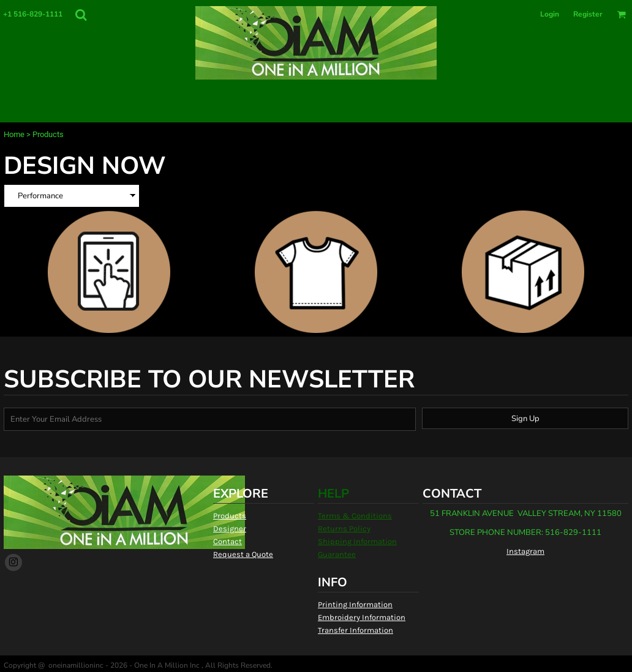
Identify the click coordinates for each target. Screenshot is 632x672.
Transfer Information (355, 630)
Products (230, 516)
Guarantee (337, 554)
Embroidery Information (362, 617)
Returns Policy (344, 528)
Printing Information (355, 604)
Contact (228, 541)
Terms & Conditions (355, 516)
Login (550, 14)
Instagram (525, 551)
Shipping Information (357, 541)
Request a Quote (243, 554)
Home (14, 134)
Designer (230, 528)
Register (588, 14)
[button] (81, 15)
